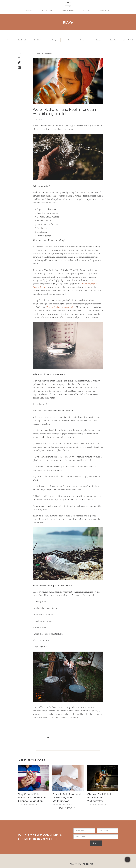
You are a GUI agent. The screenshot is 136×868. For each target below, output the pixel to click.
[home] (68, 7)
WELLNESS (87, 11)
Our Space (105, 11)
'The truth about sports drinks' (60, 307)
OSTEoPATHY (47, 11)
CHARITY (30, 11)
